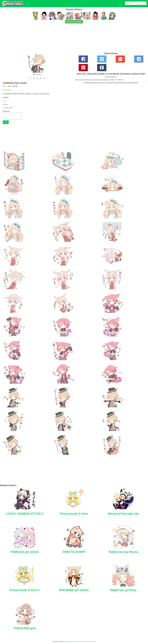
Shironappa (7, 90)
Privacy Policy (92, 641)
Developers (71, 641)
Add (6, 122)
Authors (82, 641)
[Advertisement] (57, 39)
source (5, 101)
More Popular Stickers (74, 22)
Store (86, 641)
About (66, 641)
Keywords (77, 641)
